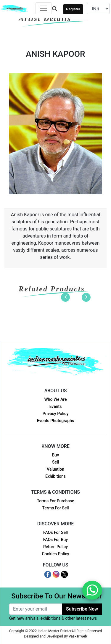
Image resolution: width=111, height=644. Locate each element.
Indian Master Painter (54, 631)
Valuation (55, 469)
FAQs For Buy (55, 540)
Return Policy (55, 547)
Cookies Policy (55, 554)
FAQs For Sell (55, 532)
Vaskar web (78, 636)
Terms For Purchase (55, 501)
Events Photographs (55, 421)
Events (56, 406)
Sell (55, 462)
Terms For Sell (55, 508)
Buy (55, 455)
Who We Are (55, 399)
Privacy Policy (56, 414)
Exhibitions (55, 476)
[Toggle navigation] (44, 8)
